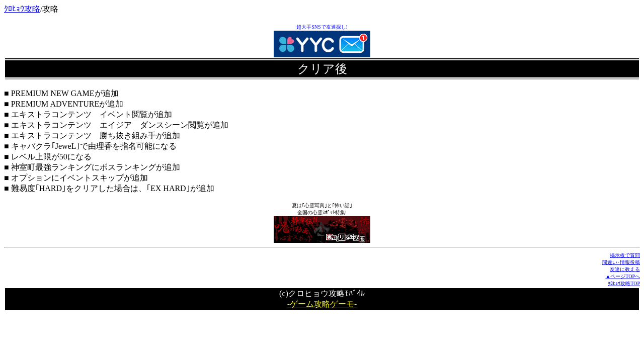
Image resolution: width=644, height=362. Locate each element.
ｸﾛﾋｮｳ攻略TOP (624, 283)
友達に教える (625, 269)
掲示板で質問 (625, 255)
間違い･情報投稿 (621, 262)
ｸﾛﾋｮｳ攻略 (22, 9)
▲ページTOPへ (623, 276)
